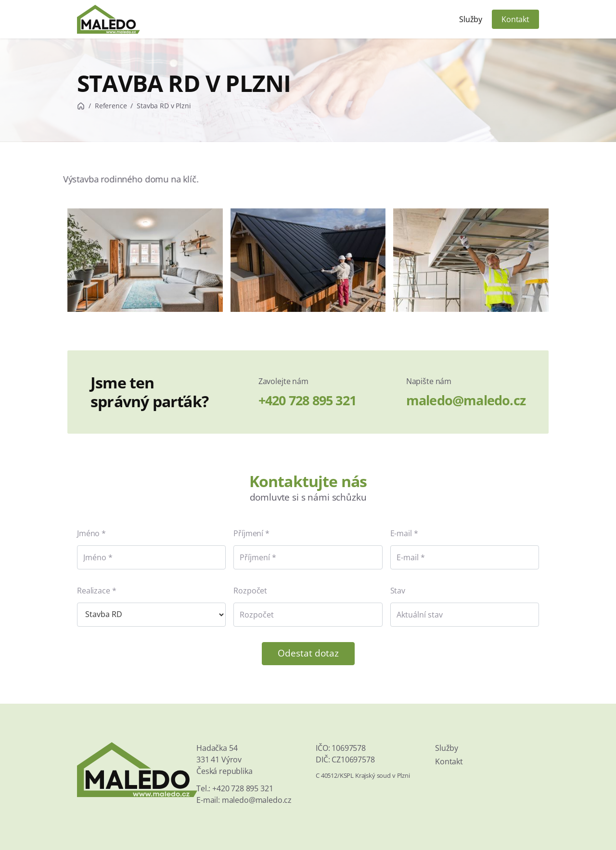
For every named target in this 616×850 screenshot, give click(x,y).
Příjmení (248, 533)
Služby (471, 19)
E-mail (401, 533)
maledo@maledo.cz (466, 400)
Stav (398, 591)
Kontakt (515, 19)
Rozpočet (250, 591)
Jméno (88, 533)
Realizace (94, 591)
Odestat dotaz (308, 653)
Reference (111, 106)
